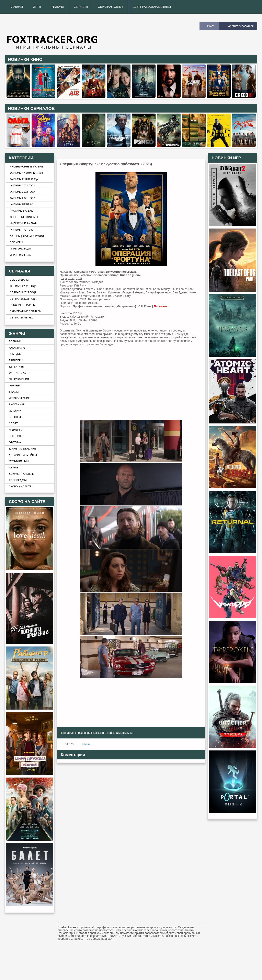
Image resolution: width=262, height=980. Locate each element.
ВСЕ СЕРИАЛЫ (19, 280)
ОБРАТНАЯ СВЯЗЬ (111, 7)
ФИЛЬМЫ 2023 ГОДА (23, 186)
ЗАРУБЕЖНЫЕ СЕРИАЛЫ (26, 311)
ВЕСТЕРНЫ (16, 436)
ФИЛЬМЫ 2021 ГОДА (23, 198)
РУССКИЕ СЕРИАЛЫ (23, 305)
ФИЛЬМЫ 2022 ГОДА (23, 192)
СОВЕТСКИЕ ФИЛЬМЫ (24, 217)
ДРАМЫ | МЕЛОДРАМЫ (23, 449)
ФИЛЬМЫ (57, 7)
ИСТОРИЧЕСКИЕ (19, 398)
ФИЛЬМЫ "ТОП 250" (22, 230)
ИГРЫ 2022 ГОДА (20, 255)
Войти (211, 26)
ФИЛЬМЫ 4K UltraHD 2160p (26, 173)
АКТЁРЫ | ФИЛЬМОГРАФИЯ (27, 236)
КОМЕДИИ (15, 354)
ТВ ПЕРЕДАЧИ (18, 480)
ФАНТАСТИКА (17, 373)
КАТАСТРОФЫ (18, 348)
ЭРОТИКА (15, 442)
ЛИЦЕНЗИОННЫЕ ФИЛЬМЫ (27, 167)
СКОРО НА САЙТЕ (20, 487)
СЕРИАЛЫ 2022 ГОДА (23, 292)
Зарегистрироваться (240, 26)
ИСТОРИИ (15, 411)
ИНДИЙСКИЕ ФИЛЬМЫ (24, 223)
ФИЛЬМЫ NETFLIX (21, 205)
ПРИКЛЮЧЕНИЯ (19, 379)
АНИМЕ (14, 468)
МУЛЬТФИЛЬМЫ (19, 461)
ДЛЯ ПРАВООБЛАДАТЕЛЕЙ (152, 7)
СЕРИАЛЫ (81, 7)
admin (86, 744)
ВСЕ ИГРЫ (16, 242)
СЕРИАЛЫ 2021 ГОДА (23, 299)
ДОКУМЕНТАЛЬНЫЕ (21, 474)
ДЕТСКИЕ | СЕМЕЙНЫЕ (24, 455)
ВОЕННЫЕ (15, 417)
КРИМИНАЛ (16, 430)
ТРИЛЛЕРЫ (16, 360)
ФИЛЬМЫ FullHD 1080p (24, 179)
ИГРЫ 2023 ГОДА (20, 249)
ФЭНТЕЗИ (15, 386)
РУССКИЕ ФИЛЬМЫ (22, 211)
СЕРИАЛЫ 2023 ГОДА (23, 286)
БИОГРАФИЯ (17, 405)
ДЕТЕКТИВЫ (17, 367)
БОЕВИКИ (15, 341)
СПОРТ (13, 423)
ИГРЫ (37, 7)
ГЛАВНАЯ (16, 7)
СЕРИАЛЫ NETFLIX (22, 318)
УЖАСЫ (14, 392)
